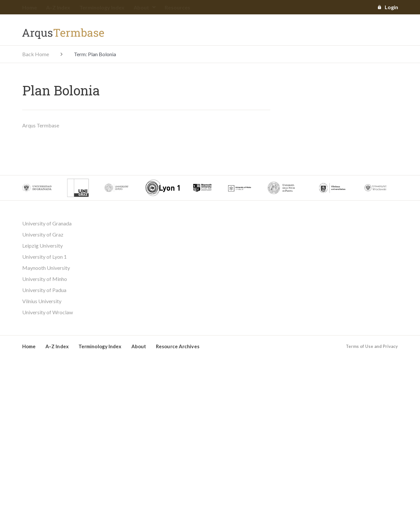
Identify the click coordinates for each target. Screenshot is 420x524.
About (145, 7)
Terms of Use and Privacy (372, 346)
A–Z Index (58, 7)
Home (30, 7)
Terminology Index (102, 7)
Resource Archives (178, 346)
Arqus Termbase (41, 125)
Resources (177, 7)
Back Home (36, 54)
